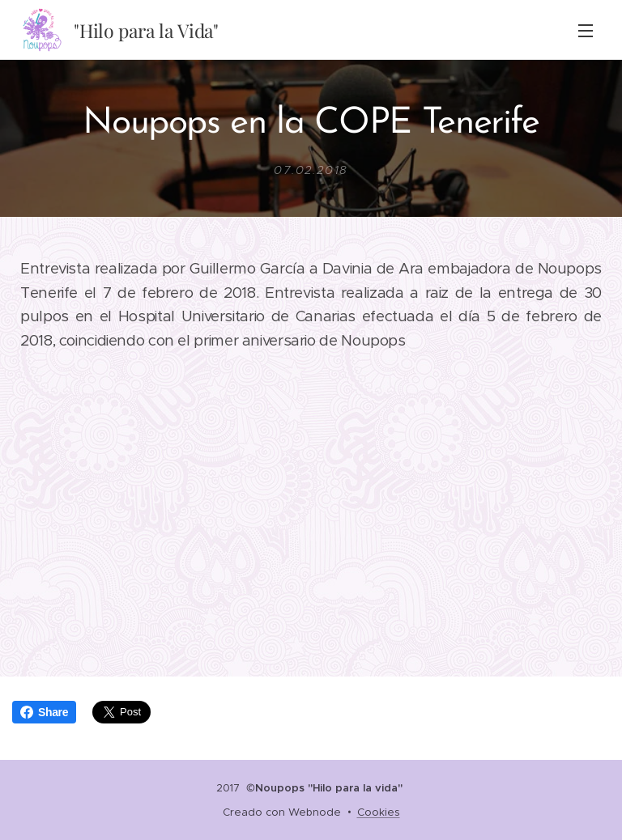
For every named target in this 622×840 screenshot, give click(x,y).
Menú (586, 31)
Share (44, 712)
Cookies (379, 812)
